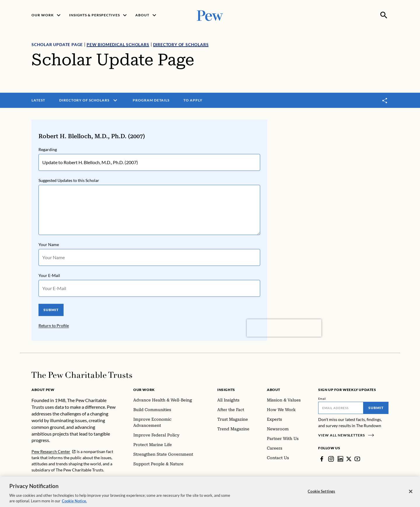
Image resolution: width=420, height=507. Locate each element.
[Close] (411, 496)
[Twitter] (349, 459)
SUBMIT (51, 310)
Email (322, 399)
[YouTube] (357, 459)
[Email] (341, 408)
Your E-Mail (49, 275)
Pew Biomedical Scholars (118, 44)
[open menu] (115, 100)
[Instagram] (331, 459)
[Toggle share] (385, 100)
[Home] (82, 375)
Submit (376, 408)
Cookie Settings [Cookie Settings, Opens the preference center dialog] (321, 496)
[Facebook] (322, 459)
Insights (226, 390)
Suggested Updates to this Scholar (69, 180)
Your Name (49, 244)
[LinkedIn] (340, 459)
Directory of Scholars (181, 44)
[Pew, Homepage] (210, 15)
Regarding (48, 149)
